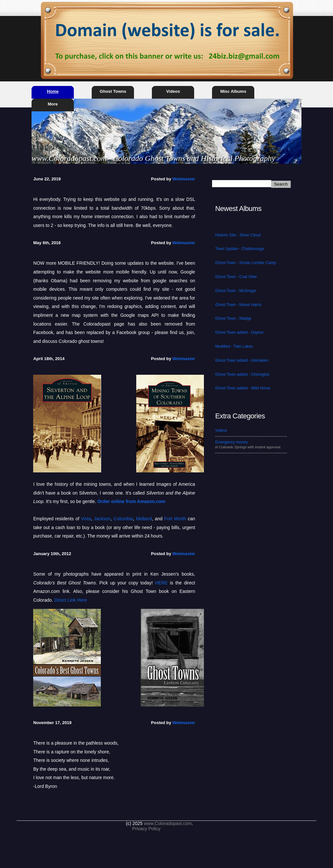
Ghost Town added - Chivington (242, 374)
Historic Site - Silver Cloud (238, 235)
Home (53, 91)
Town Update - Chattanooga (240, 249)
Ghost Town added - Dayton (240, 332)
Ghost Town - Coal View (236, 277)
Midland (144, 519)
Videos (173, 91)
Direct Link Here (71, 600)
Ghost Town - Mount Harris (239, 305)
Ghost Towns (113, 91)
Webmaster (184, 179)
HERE (161, 583)
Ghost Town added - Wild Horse (243, 388)
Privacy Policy (146, 829)
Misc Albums (233, 91)
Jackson (102, 519)
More (53, 104)
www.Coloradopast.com (168, 823)
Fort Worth (175, 519)
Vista (86, 519)
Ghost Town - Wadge (233, 318)
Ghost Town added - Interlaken (242, 360)
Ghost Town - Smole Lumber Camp (246, 263)
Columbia (123, 519)
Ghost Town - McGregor (236, 291)
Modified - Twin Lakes (234, 346)
